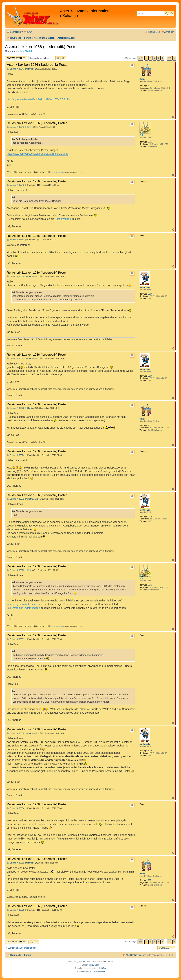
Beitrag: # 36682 (16, 733)
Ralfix (142, 79)
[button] (140, 58)
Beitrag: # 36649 (16, 185)
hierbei (112, 252)
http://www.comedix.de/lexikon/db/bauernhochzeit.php (38, 154)
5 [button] (162, 58)
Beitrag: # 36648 (16, 127)
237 (150, 85)
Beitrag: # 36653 (16, 240)
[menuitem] (28, 32)
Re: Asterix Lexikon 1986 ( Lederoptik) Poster (37, 123)
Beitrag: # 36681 (16, 639)
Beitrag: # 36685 (16, 863)
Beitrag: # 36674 (16, 455)
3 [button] (154, 58)
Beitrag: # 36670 (16, 358)
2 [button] (150, 58)
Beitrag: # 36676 (16, 570)
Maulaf (28, 51)
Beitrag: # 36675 (16, 499)
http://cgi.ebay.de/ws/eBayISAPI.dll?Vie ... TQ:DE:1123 (38, 99)
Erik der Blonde (58, 172)
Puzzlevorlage (63, 219)
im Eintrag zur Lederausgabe (23, 608)
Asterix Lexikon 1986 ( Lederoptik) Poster (41, 47)
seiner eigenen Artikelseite (22, 604)
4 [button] (158, 58)
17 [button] (169, 58)
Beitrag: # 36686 (16, 910)
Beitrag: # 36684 (16, 808)
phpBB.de (102, 968)
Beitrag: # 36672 (16, 408)
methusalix (145, 287)
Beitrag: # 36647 (16, 69)
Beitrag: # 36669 (16, 276)
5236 (150, 294)
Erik (22, 51)
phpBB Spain (94, 965)
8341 (150, 142)
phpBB (81, 962)
